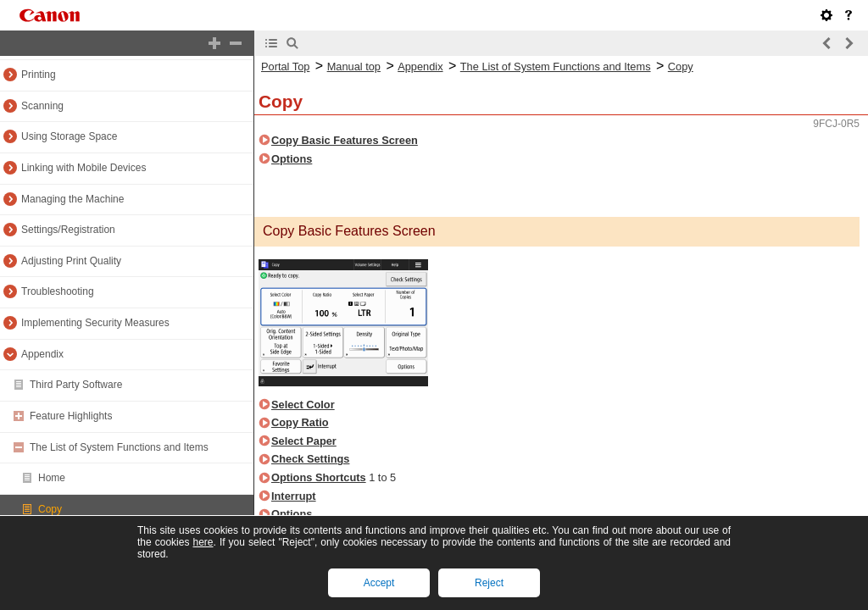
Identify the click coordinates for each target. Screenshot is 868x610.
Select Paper (304, 441)
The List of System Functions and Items (119, 447)
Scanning (42, 106)
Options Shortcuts (319, 477)
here (203, 542)
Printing (39, 75)
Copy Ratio (300, 422)
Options (292, 159)
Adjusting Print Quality (71, 261)
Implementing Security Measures (95, 323)
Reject (489, 583)
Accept (379, 583)
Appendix (42, 354)
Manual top (354, 67)
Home (52, 478)
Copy (50, 509)
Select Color (303, 405)
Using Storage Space (69, 136)
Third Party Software (76, 385)
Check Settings (310, 459)
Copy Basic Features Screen (345, 140)
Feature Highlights (71, 416)
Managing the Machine (72, 199)
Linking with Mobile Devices (83, 168)
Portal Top (285, 67)
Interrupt (294, 496)
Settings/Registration (68, 230)
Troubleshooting (58, 291)
